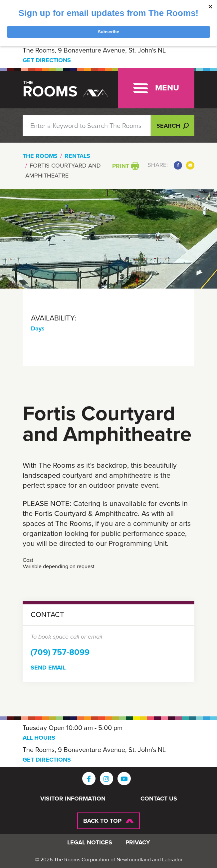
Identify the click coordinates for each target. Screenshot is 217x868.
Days (38, 328)
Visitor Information (73, 799)
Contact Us (159, 799)
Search (173, 126)
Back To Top (102, 821)
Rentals (77, 156)
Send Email (48, 668)
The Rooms (40, 156)
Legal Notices (90, 843)
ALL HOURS (39, 738)
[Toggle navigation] (156, 88)
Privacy (138, 843)
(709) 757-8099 (60, 652)
